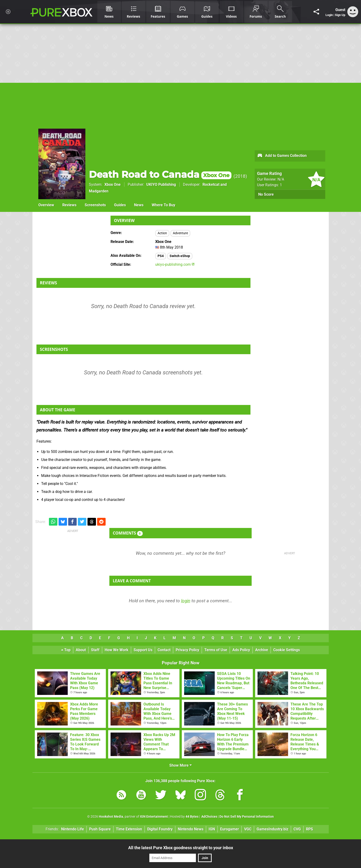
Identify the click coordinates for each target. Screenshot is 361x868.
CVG (297, 829)
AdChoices (209, 817)
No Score (266, 194)
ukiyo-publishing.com (175, 264)
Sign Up (340, 15)
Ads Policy (241, 650)
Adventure (180, 233)
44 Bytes (192, 817)
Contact (164, 650)
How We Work (117, 650)
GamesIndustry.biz (272, 829)
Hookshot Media (111, 817)
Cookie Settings (287, 650)
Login (329, 15)
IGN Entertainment (154, 817)
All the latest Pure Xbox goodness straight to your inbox (181, 848)
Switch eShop (180, 256)
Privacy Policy (187, 650)
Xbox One (113, 184)
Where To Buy (163, 205)
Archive (262, 650)
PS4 (161, 256)
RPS (309, 829)
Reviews (69, 205)
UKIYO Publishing (161, 184)
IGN (212, 829)
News (139, 205)
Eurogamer (230, 829)
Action (162, 233)
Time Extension (129, 829)
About (81, 650)
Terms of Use (216, 650)
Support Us (143, 650)
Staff (95, 650)
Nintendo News (191, 829)
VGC (248, 829)
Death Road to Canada (160, 174)
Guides (120, 205)
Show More (180, 765)
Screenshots (95, 205)
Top (66, 650)
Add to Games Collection (282, 156)
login (186, 601)
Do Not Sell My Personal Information (247, 817)
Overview (46, 205)
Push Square (100, 829)
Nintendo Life (73, 829)
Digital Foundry (160, 829)
